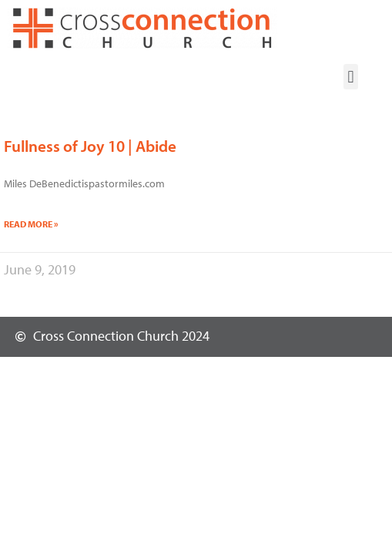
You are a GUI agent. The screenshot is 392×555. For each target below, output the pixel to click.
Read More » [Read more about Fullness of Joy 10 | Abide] (31, 224)
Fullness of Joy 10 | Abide (90, 146)
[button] (351, 77)
